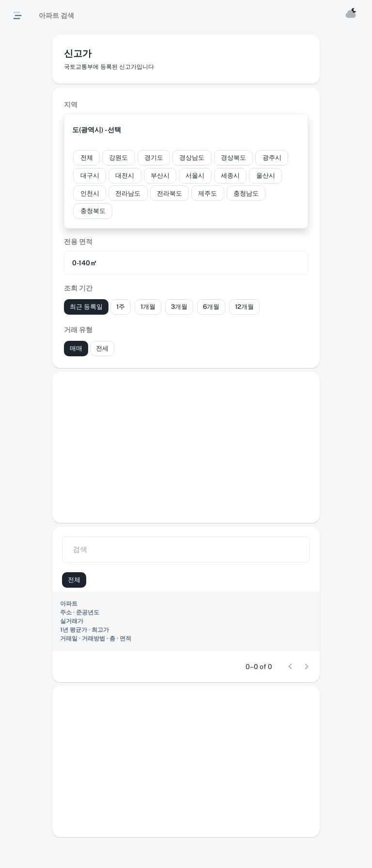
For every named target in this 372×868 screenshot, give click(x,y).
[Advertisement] (186, 447)
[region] (186, 621)
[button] (186, 130)
